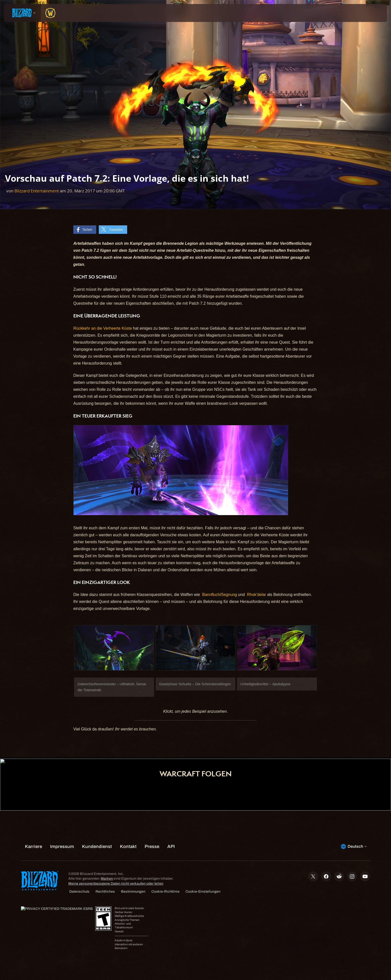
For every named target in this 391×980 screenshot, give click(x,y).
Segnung (229, 595)
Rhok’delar (256, 595)
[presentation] (22, 13)
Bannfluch (211, 595)
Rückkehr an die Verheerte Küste (103, 328)
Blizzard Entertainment (37, 191)
